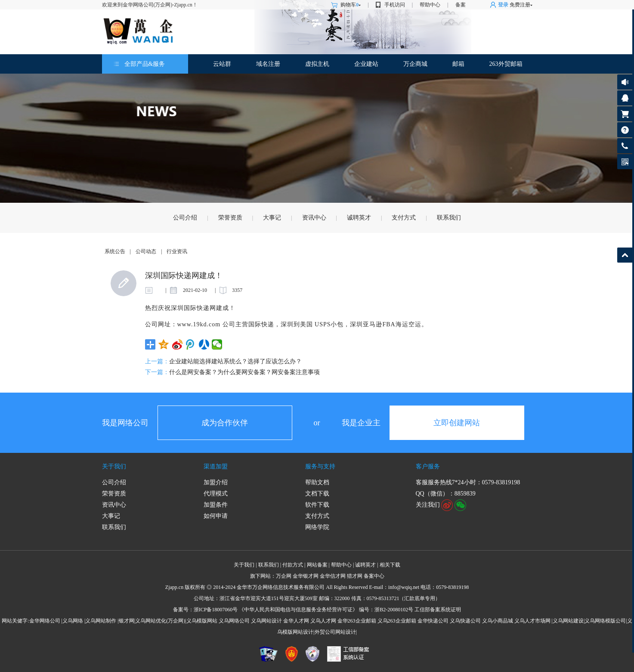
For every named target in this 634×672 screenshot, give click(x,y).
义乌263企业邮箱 (397, 621)
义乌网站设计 (266, 621)
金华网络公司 (45, 621)
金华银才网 (306, 576)
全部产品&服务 (145, 64)
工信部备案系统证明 (438, 610)
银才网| (127, 621)
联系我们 (449, 218)
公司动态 (146, 251)
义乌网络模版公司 (605, 621)
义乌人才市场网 (532, 621)
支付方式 (404, 218)
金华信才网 (333, 576)
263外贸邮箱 (506, 64)
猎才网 (355, 576)
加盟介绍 (216, 482)
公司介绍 (185, 218)
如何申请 (216, 516)
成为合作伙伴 (225, 423)
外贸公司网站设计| (336, 632)
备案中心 (374, 576)
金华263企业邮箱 (357, 621)
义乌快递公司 (465, 621)
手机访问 (395, 5)
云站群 (222, 64)
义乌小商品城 (498, 621)
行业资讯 (177, 251)
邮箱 (458, 64)
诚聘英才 (359, 218)
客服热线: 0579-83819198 (625, 148)
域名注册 (268, 64)
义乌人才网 (323, 621)
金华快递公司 (433, 621)
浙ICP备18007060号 (216, 610)
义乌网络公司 (234, 621)
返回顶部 (625, 255)
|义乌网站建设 (568, 621)
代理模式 (216, 494)
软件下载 (317, 505)
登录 (503, 5)
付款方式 (293, 565)
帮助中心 (430, 5)
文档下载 (317, 494)
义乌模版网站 (202, 621)
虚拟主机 (317, 64)
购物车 (351, 5)
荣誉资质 (230, 218)
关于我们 (114, 466)
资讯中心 (314, 218)
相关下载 (390, 565)
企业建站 (366, 64)
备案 (461, 5)
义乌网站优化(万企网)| (161, 621)
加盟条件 (216, 505)
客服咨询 (625, 98)
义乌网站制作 (101, 621)
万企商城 (415, 64)
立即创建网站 (457, 423)
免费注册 (520, 5)
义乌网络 (73, 621)
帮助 (625, 130)
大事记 (272, 218)
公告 (625, 82)
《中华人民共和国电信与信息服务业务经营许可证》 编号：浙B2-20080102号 (326, 610)
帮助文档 (317, 482)
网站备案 (317, 565)
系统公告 (115, 251)
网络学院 (317, 527)
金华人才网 (296, 621)
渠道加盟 (216, 466)
